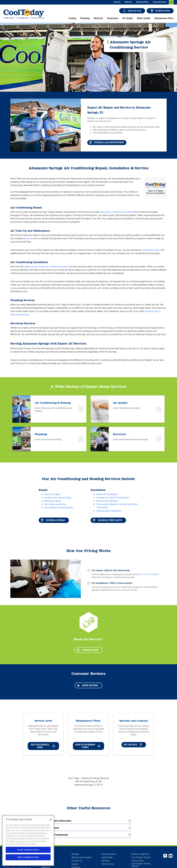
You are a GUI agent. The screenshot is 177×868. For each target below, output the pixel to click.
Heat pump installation (107, 501)
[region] (28, 841)
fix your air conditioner (149, 574)
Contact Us (77, 861)
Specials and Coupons (82, 857)
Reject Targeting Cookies (28, 857)
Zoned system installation (109, 511)
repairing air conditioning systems (117, 212)
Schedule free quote (107, 520)
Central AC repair (52, 494)
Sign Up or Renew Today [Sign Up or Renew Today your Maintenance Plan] (88, 746)
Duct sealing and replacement (59, 508)
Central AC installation (107, 494)
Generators (113, 18)
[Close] (51, 820)
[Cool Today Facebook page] (165, 856)
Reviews (75, 854)
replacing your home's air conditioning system (47, 267)
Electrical (98, 18)
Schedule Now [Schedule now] (160, 11)
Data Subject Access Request (141, 865)
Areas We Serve (160, 2)
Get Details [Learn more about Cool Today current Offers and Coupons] (133, 745)
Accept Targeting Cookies (28, 850)
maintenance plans (152, 250)
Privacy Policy (138, 861)
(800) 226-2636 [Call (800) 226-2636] (132, 11)
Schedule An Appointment (107, 142)
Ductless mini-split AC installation (112, 498)
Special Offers (142, 2)
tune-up (29, 238)
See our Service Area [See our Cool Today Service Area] (43, 746)
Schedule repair (53, 520)
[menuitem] (117, 2)
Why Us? (128, 2)
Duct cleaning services (55, 504)
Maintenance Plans (164, 18)
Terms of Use (108, 864)
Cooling (72, 18)
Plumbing (85, 18)
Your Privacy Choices (141, 857)
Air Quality (128, 18)
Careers (117, 2)
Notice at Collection (140, 854)
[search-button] (171, 2)
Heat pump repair (53, 501)
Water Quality (144, 18)
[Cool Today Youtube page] (171, 856)
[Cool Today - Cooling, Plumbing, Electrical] (24, 14)
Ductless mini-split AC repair (58, 498)
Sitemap (105, 861)
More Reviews (88, 685)
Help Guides (107, 857)
